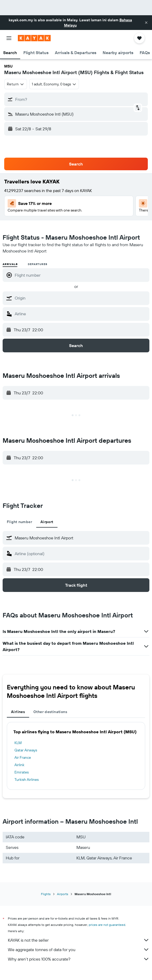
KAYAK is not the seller (79, 940)
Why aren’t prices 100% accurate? (79, 959)
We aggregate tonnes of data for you (79, 950)
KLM (18, 743)
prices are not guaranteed (107, 925)
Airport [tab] (47, 522)
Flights (46, 894)
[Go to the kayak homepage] (34, 38)
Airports (63, 894)
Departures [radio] (37, 264)
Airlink (19, 765)
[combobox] (16, 84)
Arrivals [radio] (10, 264)
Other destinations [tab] (50, 712)
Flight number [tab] (19, 522)
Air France (23, 757)
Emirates (22, 772)
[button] (146, 23)
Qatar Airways (26, 750)
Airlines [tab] (18, 712)
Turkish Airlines (27, 780)
